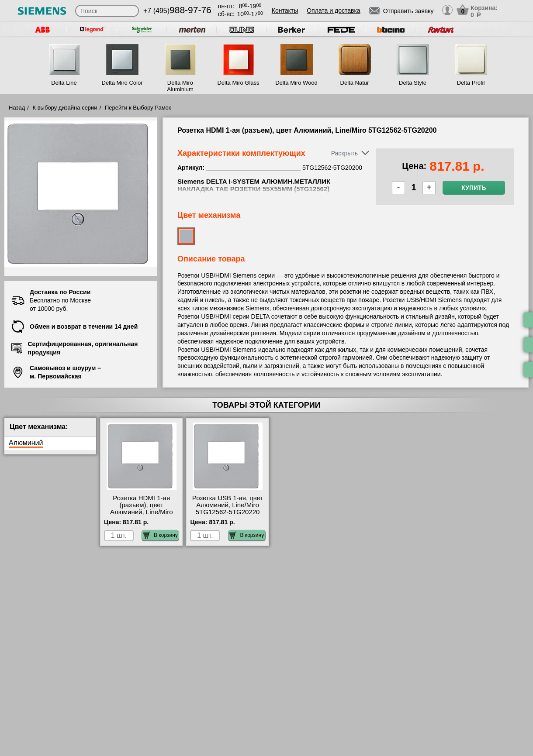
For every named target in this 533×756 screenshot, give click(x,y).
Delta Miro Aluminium (180, 86)
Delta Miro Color (122, 83)
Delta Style (413, 83)
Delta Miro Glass (238, 83)
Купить (474, 188)
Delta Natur (355, 83)
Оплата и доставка (333, 10)
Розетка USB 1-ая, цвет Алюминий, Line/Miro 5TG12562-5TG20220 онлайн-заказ (228, 509)
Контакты (285, 10)
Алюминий (26, 443)
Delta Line (64, 83)
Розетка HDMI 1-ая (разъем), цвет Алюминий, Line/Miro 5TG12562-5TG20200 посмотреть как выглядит (141, 515)
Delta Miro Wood (296, 83)
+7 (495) (177, 11)
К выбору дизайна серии (65, 108)
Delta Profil (471, 83)
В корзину (161, 535)
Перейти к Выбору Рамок (138, 108)
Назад (17, 108)
